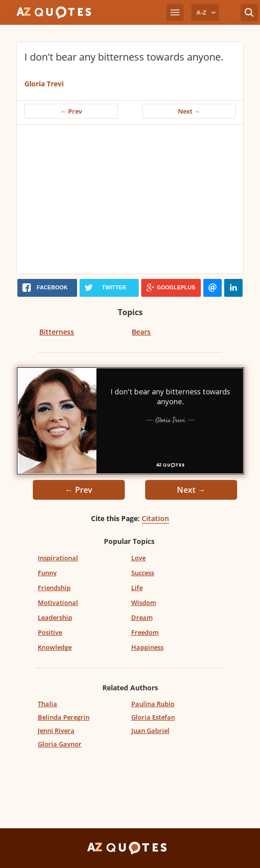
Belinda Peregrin (64, 717)
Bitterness (57, 332)
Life (137, 588)
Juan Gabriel (150, 731)
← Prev (71, 111)
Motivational (58, 602)
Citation (155, 518)
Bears (141, 332)
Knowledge (55, 647)
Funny (47, 573)
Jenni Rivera (56, 731)
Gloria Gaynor (60, 744)
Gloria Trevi (44, 84)
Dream (142, 617)
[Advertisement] (133, 199)
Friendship (54, 588)
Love (138, 558)
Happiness (147, 647)
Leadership (55, 617)
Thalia (47, 704)
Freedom (145, 632)
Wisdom (144, 602)
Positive (50, 632)
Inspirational (58, 558)
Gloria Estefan (153, 717)
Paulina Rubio (153, 704)
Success (143, 573)
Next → (189, 111)
